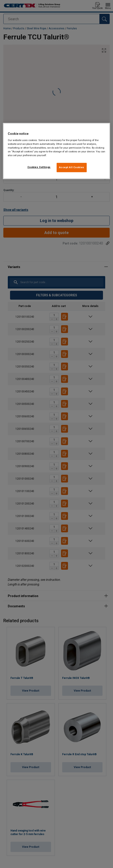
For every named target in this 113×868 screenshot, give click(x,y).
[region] (57, 151)
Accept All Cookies (72, 167)
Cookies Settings (39, 167)
